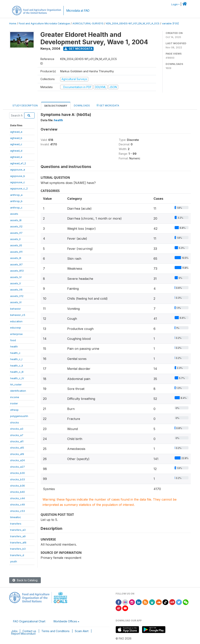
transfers (16, 524)
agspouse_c (18, 182)
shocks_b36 (17, 486)
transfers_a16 (18, 542)
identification (18, 391)
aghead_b (16, 138)
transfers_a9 (18, 536)
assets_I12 (16, 226)
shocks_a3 (17, 429)
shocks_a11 (17, 441)
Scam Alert (82, 631)
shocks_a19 (17, 454)
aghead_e (16, 157)
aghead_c (16, 144)
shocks (15, 422)
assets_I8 (16, 220)
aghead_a (16, 132)
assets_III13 (17, 271)
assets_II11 (16, 252)
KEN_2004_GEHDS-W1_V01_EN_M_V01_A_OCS (133, 23)
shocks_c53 (17, 511)
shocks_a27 (17, 467)
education (16, 321)
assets (14, 214)
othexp (14, 410)
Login (175, 4)
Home (13, 23)
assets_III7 (16, 264)
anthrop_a (16, 195)
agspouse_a (18, 170)
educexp (16, 328)
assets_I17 (16, 233)
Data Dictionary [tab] (56, 106)
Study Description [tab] (25, 106)
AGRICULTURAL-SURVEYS (88, 23)
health (14, 346)
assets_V (16, 283)
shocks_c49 (17, 504)
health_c (15, 353)
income (15, 397)
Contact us (29, 631)
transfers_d (17, 555)
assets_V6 (16, 290)
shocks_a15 (17, 448)
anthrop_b (16, 201)
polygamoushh (19, 416)
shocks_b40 (17, 492)
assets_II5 (16, 245)
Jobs (14, 631)
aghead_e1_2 (18, 163)
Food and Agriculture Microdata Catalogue (44, 23)
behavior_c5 (18, 315)
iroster (14, 403)
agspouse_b (18, 176)
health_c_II (17, 366)
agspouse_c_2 (19, 188)
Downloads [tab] (82, 106)
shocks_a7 (17, 435)
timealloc (16, 517)
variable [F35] (170, 23)
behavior (16, 309)
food (13, 340)
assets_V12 (17, 296)
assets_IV (16, 277)
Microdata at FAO (78, 11)
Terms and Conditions (55, 631)
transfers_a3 (18, 530)
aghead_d (16, 151)
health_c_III (17, 372)
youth (14, 561)
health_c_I (16, 359)
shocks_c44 (17, 498)
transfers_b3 (18, 549)
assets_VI (16, 302)
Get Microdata (79, 49)
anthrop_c (16, 208)
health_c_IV (17, 378)
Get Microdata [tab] (108, 105)
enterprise (16, 334)
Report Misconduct (23, 634)
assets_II (15, 239)
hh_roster (16, 384)
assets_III (16, 258)
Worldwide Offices (65, 621)
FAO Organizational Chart (29, 621)
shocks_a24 (17, 460)
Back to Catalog (25, 580)
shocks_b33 (17, 479)
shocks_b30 (17, 473)
